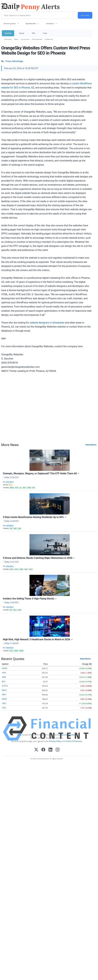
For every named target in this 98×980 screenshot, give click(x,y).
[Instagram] (58, 750)
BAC (4, 681)
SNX (20, 529)
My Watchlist (31, 24)
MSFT (4, 695)
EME (15, 529)
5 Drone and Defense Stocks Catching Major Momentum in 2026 (39, 558)
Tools (45, 33)
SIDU (26, 569)
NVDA (4, 699)
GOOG (5, 686)
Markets (8, 33)
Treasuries (49, 39)
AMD (4, 677)
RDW (20, 610)
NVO (24, 488)
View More (90, 445)
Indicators (50, 24)
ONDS (21, 569)
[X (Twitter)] (36, 750)
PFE (34, 488)
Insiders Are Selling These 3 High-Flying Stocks (30, 599)
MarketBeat (10, 482)
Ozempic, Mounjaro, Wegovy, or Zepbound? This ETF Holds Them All (41, 473)
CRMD (16, 651)
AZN (16, 488)
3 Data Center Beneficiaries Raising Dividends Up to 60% (35, 517)
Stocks (22, 33)
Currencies (25, 39)
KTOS (16, 569)
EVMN (21, 651)
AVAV (11, 569)
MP (11, 610)
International (37, 39)
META (4, 690)
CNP (11, 529)
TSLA (4, 708)
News (16, 39)
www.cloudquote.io (68, 735)
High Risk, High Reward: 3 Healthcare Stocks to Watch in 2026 (38, 639)
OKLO (15, 610)
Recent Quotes (10, 24)
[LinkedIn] (50, 750)
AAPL (4, 673)
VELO (31, 569)
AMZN (5, 668)
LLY (20, 488)
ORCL (4, 703)
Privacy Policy (55, 741)
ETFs (33, 33)
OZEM (29, 488)
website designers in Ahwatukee (47, 323)
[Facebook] (43, 750)
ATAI (11, 651)
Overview (8, 39)
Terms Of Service (74, 741)
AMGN (12, 488)
